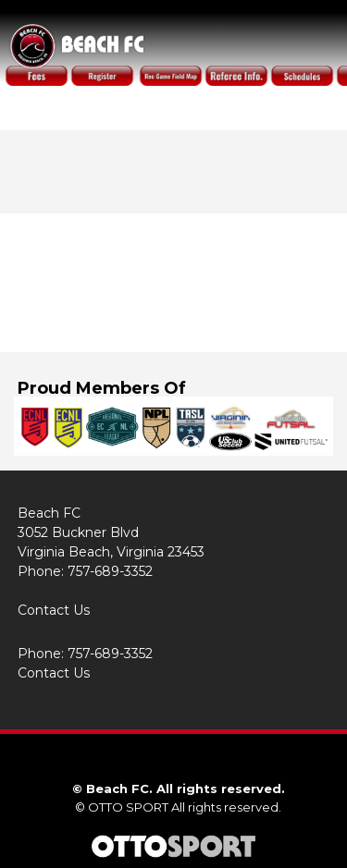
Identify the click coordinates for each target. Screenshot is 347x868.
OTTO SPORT (128, 807)
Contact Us (54, 610)
